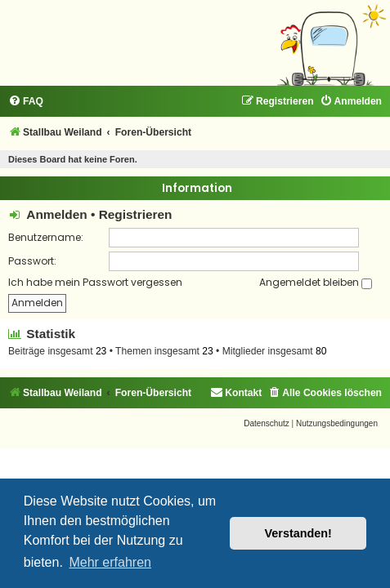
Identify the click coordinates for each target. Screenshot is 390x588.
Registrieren (136, 214)
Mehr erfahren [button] (110, 562)
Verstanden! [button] (298, 533)
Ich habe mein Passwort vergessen (95, 282)
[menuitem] (26, 102)
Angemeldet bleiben (316, 282)
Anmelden (56, 214)
